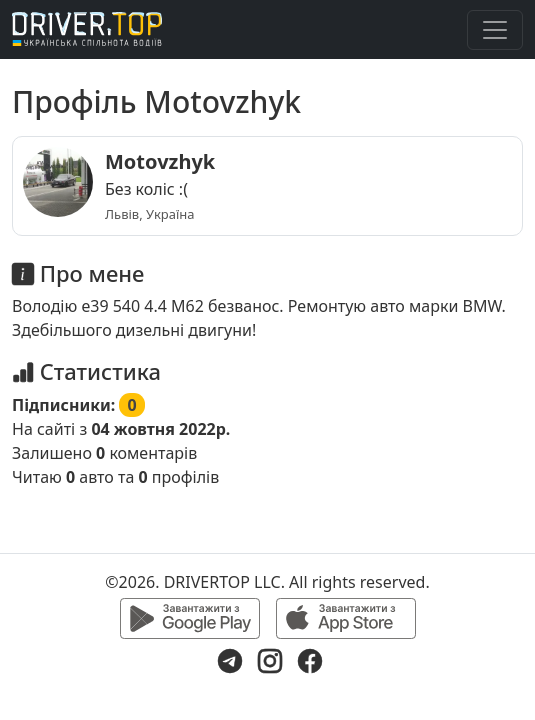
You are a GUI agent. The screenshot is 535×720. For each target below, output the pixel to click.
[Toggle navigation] (495, 30)
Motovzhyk (160, 161)
